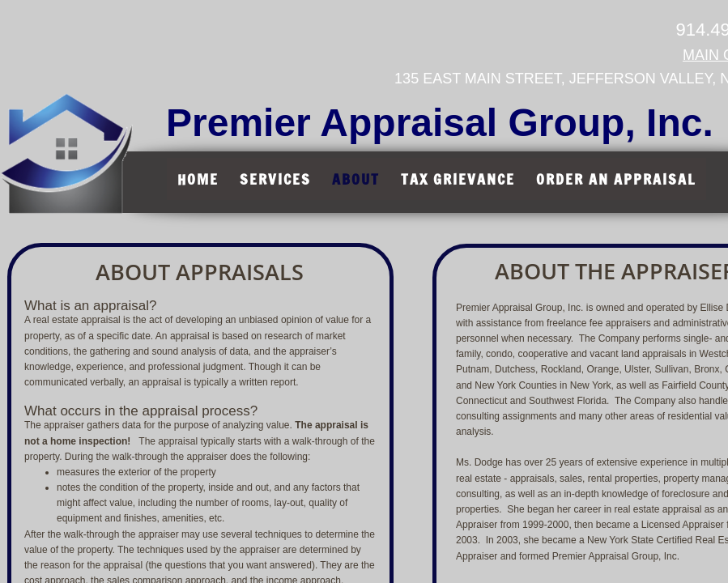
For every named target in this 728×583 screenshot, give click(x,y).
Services (275, 179)
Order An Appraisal (616, 179)
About (356, 179)
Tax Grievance (458, 179)
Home (198, 179)
